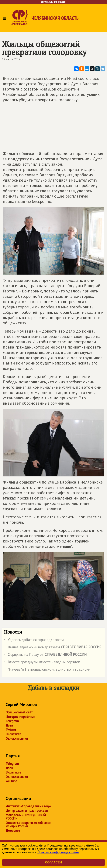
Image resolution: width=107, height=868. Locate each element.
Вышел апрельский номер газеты (53, 648)
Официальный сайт (19, 712)
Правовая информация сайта (58, 852)
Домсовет (13, 831)
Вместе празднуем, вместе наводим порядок (42, 663)
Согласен (53, 862)
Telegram (12, 721)
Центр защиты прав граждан (27, 811)
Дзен (9, 725)
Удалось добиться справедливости (34, 640)
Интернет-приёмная (20, 717)
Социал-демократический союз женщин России (28, 824)
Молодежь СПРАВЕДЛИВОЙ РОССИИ (26, 817)
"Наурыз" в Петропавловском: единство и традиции (47, 670)
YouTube (11, 781)
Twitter (11, 730)
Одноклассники (17, 739)
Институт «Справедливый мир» (28, 806)
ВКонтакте (13, 734)
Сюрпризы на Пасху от (45, 655)
